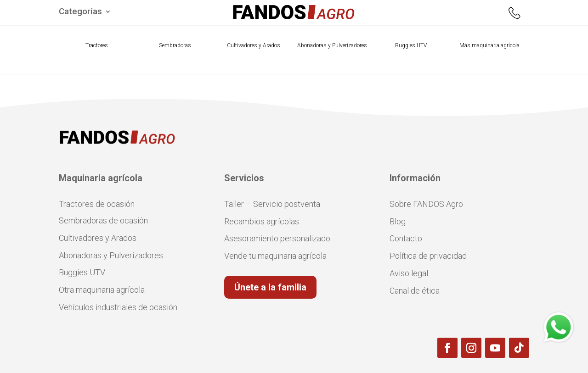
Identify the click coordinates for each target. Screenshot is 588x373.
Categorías (80, 12)
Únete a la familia (270, 287)
